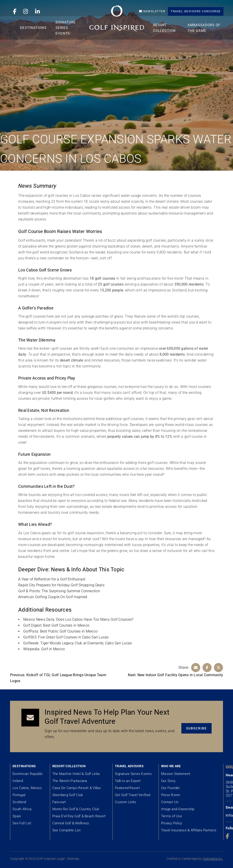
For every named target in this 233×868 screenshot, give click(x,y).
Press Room (171, 795)
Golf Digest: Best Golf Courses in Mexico (56, 625)
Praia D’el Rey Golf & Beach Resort (79, 816)
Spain (17, 816)
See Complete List (66, 830)
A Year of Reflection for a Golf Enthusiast (52, 579)
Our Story (168, 781)
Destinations (37, 34)
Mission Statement (176, 774)
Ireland (18, 781)
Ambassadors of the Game (204, 34)
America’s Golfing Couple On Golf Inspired (53, 597)
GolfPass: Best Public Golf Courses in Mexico (60, 631)
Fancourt (59, 802)
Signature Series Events (70, 34)
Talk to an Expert (128, 781)
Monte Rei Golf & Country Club (76, 809)
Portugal (19, 795)
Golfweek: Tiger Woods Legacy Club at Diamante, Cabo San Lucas (77, 643)
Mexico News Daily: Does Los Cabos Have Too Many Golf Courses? (78, 619)
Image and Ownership (178, 809)
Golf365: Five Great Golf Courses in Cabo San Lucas (66, 637)
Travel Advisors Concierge (196, 11)
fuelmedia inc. (213, 859)
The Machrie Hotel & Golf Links (76, 774)
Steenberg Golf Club (68, 795)
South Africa (22, 809)
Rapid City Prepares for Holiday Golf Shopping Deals (61, 585)
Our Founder (171, 788)
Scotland (19, 802)
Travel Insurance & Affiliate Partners (189, 830)
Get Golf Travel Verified (133, 795)
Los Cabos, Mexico (27, 788)
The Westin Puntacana (70, 781)
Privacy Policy (172, 823)
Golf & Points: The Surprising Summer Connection (59, 591)
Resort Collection (166, 34)
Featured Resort (127, 788)
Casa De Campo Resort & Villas (77, 788)
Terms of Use (172, 816)
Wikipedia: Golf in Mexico (44, 649)
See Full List (22, 823)
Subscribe (196, 729)
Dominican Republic (28, 774)
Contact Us (170, 802)
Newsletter (152, 11)
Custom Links (125, 802)
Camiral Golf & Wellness (71, 823)
